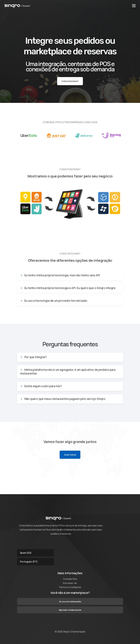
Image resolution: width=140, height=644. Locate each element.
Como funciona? (70, 81)
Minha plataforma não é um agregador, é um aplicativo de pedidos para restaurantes (68, 372)
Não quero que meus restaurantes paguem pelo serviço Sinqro (65, 399)
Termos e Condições (70, 587)
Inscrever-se (70, 583)
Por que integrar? (36, 357)
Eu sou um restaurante (70, 601)
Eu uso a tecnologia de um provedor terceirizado (56, 301)
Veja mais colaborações (70, 610)
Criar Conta (70, 455)
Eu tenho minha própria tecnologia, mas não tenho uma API (62, 275)
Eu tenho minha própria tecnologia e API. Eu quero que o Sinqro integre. (70, 288)
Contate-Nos (70, 579)
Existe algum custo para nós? (43, 386)
